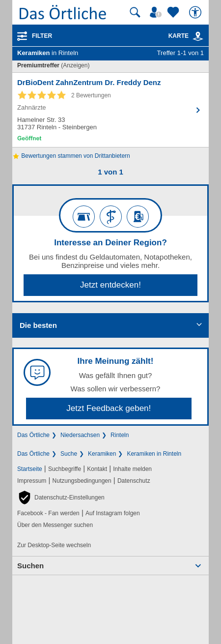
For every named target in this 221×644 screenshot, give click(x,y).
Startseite (30, 469)
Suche (69, 454)
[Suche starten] (135, 12)
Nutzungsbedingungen (82, 481)
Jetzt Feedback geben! (109, 408)
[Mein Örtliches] (157, 12)
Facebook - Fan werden (48, 513)
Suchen (30, 566)
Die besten (38, 325)
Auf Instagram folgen (113, 513)
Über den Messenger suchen (55, 525)
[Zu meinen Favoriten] (174, 12)
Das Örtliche (33, 435)
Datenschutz (134, 481)
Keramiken (102, 454)
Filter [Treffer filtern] (42, 36)
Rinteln (120, 435)
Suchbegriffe (65, 469)
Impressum (32, 481)
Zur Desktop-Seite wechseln (54, 545)
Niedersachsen (80, 435)
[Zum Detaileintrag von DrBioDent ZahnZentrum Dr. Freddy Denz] (110, 110)
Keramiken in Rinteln (154, 454)
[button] (61, 498)
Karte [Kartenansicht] (186, 36)
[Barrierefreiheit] (196, 12)
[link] (198, 36)
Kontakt (97, 469)
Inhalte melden (132, 469)
